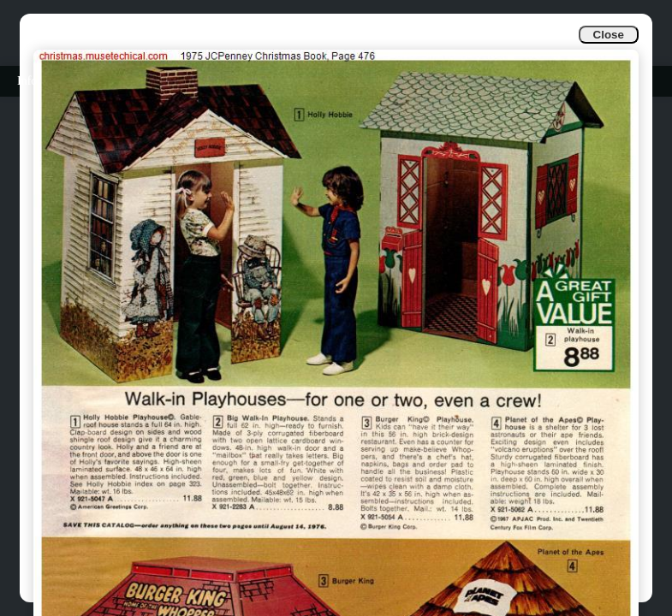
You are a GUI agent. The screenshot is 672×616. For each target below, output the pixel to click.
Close (609, 35)
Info (27, 81)
